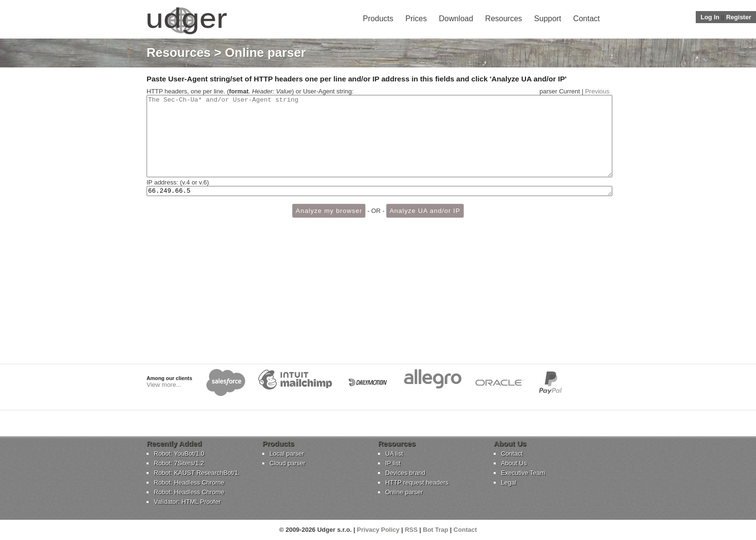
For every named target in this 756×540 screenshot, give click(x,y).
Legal (509, 482)
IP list (393, 463)
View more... (164, 385)
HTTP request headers (417, 482)
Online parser (404, 492)
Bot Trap (436, 530)
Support (548, 19)
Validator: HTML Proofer (187, 502)
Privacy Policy (378, 530)
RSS (411, 530)
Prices (416, 19)
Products (378, 19)
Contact (587, 19)
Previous (597, 91)
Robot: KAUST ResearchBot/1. (197, 473)
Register (739, 17)
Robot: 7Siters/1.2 (179, 463)
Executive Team (523, 473)
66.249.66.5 (379, 208)
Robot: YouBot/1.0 (179, 454)
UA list (394, 454)
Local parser (287, 454)
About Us (514, 463)
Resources (503, 19)
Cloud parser (287, 463)
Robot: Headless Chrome (189, 482)
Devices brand (405, 473)
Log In (710, 17)
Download (456, 19)
